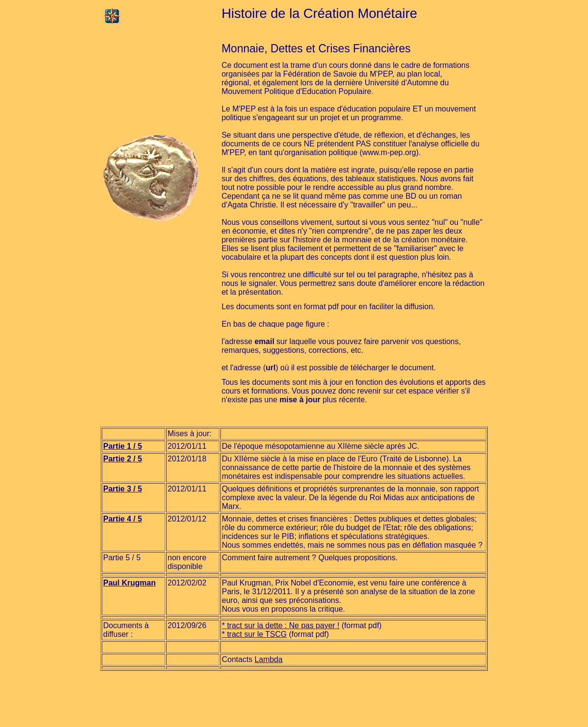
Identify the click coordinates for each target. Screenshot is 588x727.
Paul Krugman (129, 583)
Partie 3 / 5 (123, 489)
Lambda (269, 659)
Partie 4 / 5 (123, 519)
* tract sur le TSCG (254, 634)
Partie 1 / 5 (123, 446)
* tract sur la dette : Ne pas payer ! (281, 625)
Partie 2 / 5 (123, 459)
